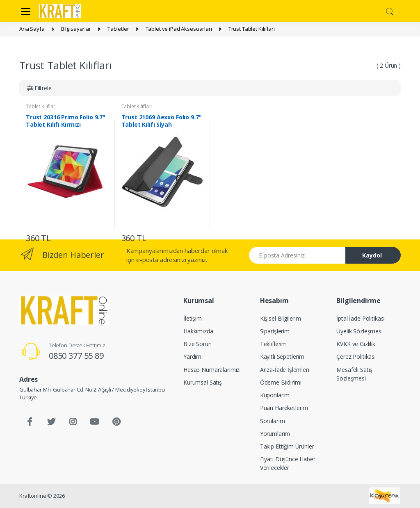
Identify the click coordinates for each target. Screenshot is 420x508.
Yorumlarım (275, 434)
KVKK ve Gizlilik (356, 344)
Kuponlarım (275, 395)
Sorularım (273, 421)
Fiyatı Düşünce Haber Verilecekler (288, 463)
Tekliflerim (273, 344)
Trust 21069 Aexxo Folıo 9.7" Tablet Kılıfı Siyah (162, 121)
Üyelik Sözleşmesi (360, 331)
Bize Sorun (197, 344)
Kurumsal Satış (203, 382)
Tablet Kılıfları (41, 106)
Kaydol (372, 255)
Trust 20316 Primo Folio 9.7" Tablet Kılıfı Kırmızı (66, 121)
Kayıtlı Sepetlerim (282, 357)
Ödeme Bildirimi (281, 382)
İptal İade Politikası (361, 318)
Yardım (192, 357)
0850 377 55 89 (76, 356)
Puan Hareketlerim (284, 408)
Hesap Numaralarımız (211, 370)
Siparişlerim (275, 331)
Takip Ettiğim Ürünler (287, 446)
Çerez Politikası (356, 357)
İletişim (193, 318)
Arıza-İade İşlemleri (285, 370)
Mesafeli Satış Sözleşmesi (354, 374)
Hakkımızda (198, 331)
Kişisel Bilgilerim (281, 318)
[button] (390, 10)
